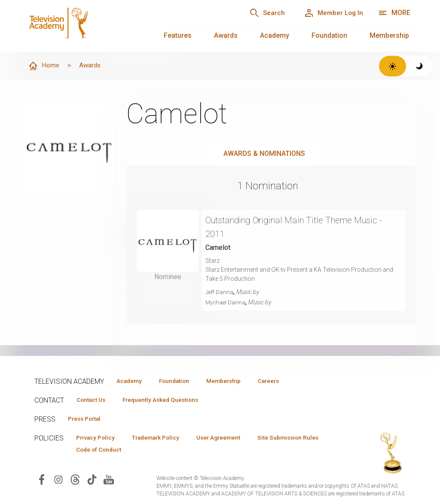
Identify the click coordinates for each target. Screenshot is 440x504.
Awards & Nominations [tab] (264, 154)
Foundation (329, 35)
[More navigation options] (394, 13)
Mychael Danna (226, 303)
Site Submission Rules (109, 451)
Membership (389, 35)
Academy (275, 35)
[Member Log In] (331, 13)
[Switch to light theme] (393, 66)
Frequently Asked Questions (168, 400)
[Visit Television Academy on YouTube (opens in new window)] (109, 481)
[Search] (260, 13)
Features (178, 35)
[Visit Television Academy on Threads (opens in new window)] (75, 481)
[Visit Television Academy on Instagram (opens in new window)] (58, 481)
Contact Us (93, 400)
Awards (226, 35)
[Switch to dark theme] (420, 66)
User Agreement (231, 439)
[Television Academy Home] (86, 26)
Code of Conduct (184, 451)
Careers (284, 381)
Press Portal (87, 419)
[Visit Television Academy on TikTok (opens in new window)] (92, 481)
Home (44, 66)
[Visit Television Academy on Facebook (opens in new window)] (42, 481)
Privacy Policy (97, 439)
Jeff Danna (220, 292)
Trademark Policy (163, 439)
